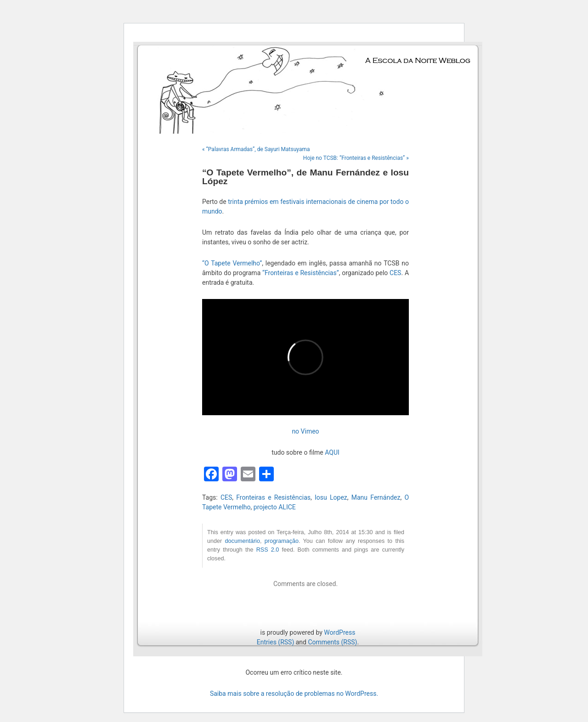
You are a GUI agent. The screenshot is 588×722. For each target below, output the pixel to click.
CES (395, 273)
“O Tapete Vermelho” (232, 263)
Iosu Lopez (331, 497)
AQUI (332, 452)
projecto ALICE (275, 507)
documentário (243, 541)
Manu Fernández (376, 497)
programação (282, 541)
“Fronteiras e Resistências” (301, 273)
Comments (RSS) (332, 642)
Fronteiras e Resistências (273, 497)
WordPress (339, 632)
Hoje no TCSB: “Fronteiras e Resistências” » (356, 158)
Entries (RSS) (275, 642)
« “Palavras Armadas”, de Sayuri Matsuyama (256, 149)
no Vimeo (305, 431)
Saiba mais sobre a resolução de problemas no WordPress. (294, 694)
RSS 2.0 (268, 550)
